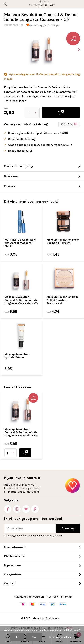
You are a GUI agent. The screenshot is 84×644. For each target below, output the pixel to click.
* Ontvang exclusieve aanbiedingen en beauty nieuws (33, 536)
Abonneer (68, 528)
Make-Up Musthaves (46, 618)
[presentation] (76, 49)
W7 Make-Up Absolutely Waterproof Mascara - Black (20, 243)
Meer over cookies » (60, 637)
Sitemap (66, 597)
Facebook (8, 508)
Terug (5, 4)
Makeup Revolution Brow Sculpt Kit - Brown (63, 241)
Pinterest (35, 508)
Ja (17, 637)
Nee (34, 637)
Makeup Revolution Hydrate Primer (17, 356)
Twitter (26, 508)
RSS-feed (52, 597)
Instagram (17, 508)
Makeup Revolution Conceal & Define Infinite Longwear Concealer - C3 (21, 300)
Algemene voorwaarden (29, 597)
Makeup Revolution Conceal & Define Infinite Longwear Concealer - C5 (21, 432)
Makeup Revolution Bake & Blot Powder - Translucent (63, 300)
